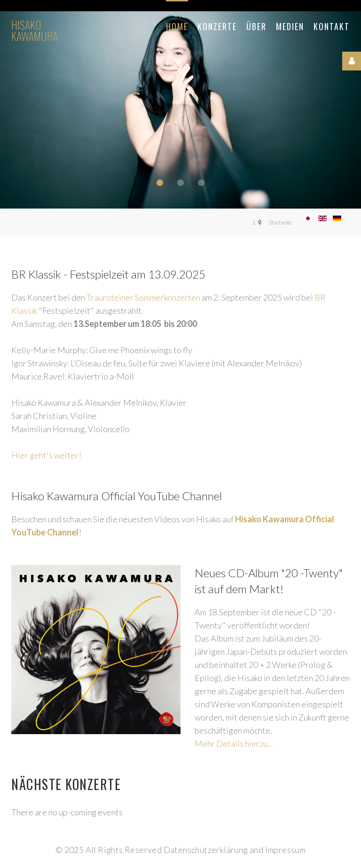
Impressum (286, 850)
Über (256, 26)
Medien (290, 26)
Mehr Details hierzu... (234, 744)
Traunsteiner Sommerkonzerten (143, 297)
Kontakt (332, 26)
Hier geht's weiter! (46, 455)
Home (177, 26)
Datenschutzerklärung (206, 850)
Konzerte (217, 26)
